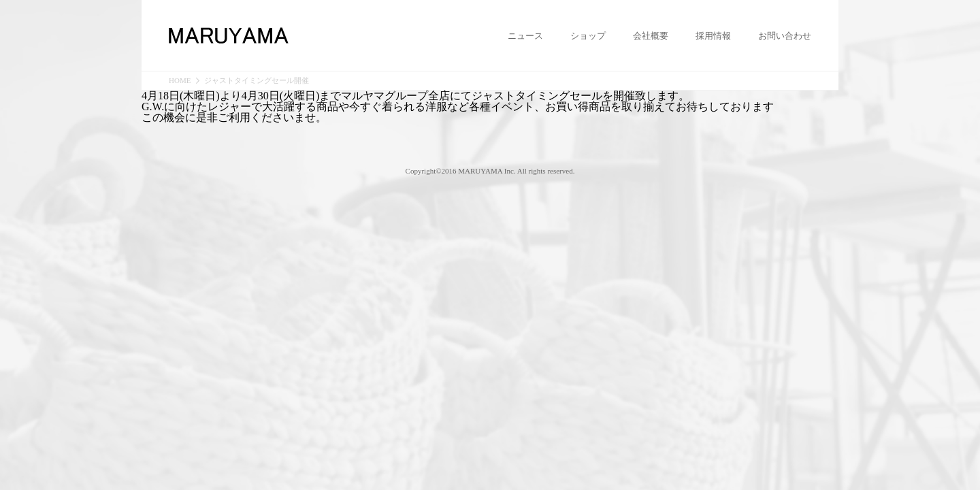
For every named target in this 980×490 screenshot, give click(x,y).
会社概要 (651, 36)
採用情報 (713, 36)
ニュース (525, 36)
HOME (180, 81)
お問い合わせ (785, 36)
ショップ (588, 36)
